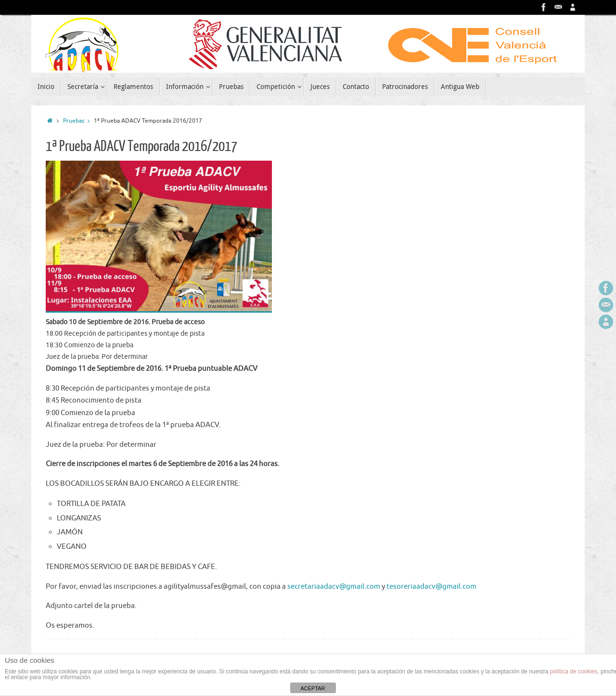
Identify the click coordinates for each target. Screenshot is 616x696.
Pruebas (78, 121)
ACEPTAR (313, 688)
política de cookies (574, 671)
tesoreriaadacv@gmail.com (431, 587)
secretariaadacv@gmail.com (334, 587)
